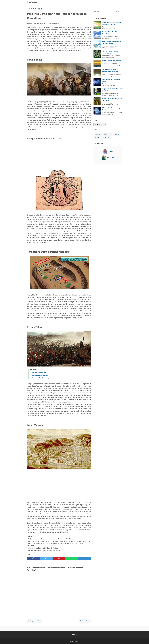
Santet (106, 137)
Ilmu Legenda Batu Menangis (41, 378)
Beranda (75, 635)
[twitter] (46, 559)
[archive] (100, 124)
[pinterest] (59, 559)
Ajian (98, 134)
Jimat (97, 137)
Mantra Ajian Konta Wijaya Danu (112, 61)
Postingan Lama (85, 621)
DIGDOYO (32, 2)
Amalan (107, 134)
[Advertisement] (59, 156)
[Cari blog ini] (121, 2)
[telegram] (85, 559)
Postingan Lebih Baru (34, 621)
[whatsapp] (72, 559)
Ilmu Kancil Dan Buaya (39, 372)
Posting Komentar (54, 23)
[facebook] (33, 559)
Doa (116, 134)
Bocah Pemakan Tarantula (40, 375)
